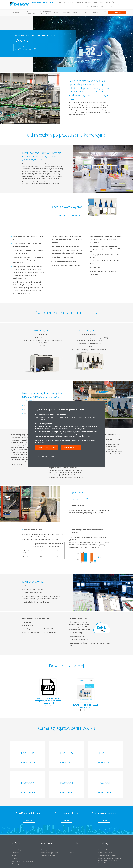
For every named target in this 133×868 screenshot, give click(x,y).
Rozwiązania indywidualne (49, 853)
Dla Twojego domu (47, 850)
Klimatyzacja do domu (48, 855)
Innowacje (15, 853)
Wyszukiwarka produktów (45, 12)
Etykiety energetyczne (105, 853)
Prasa (14, 855)
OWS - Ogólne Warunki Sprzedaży (23, 861)
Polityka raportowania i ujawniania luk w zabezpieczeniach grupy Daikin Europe (110, 860)
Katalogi (77, 12)
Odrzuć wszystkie (71, 448)
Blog (85, 12)
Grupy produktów (104, 850)
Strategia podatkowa (19, 864)
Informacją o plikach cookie (60, 440)
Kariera (14, 858)
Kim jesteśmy (17, 850)
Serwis (72, 853)
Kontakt (67, 12)
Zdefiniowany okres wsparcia (108, 855)
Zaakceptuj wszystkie (47, 448)
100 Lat (105, 12)
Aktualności (96, 12)
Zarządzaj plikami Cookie (46, 456)
